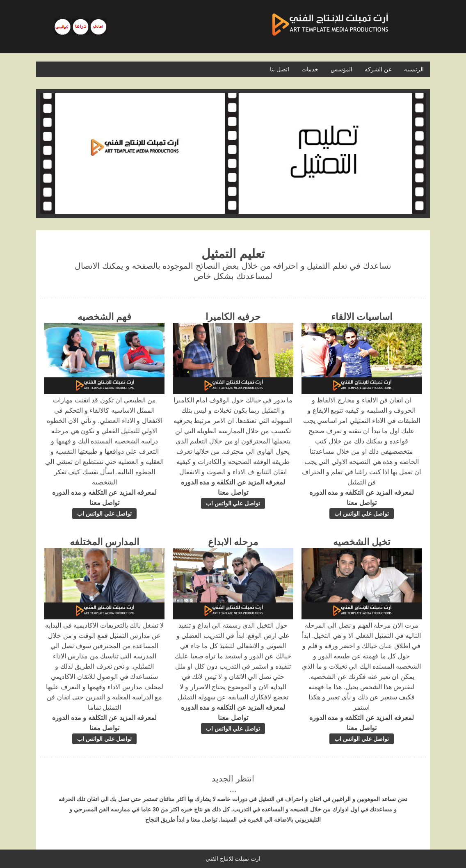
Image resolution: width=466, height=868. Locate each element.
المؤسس (342, 69)
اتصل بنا (280, 69)
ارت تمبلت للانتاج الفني (233, 859)
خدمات (310, 69)
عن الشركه (378, 69)
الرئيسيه (414, 69)
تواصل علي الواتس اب (362, 514)
